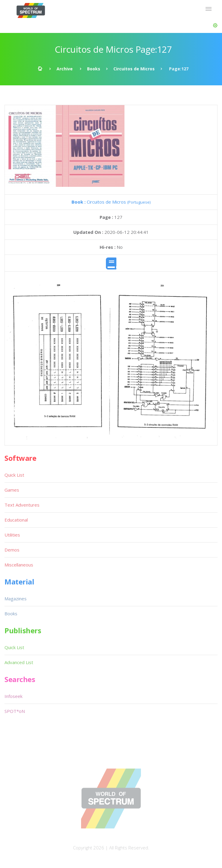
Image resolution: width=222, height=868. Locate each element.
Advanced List (19, 662)
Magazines (16, 599)
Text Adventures (22, 505)
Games (12, 490)
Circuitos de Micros (134, 69)
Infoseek (13, 696)
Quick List (14, 475)
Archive (65, 69)
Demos (12, 550)
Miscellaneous (19, 565)
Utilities (12, 535)
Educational (16, 520)
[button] (215, 25)
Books (94, 69)
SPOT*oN (15, 711)
